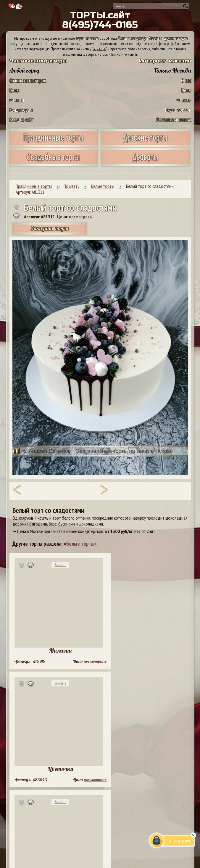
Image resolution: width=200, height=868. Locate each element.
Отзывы (17, 100)
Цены (14, 90)
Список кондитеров (28, 80)
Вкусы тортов (178, 110)
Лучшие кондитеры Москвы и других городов (153, 38)
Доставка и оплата (173, 120)
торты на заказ (87, 38)
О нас (186, 80)
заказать (99, 49)
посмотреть (80, 217)
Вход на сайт (22, 120)
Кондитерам (21, 110)
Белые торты (80, 544)
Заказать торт (50, 228)
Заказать (60, 565)
